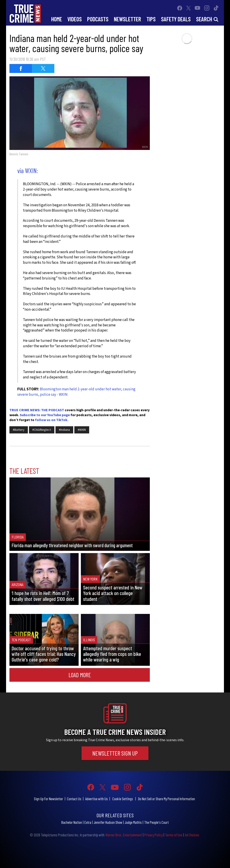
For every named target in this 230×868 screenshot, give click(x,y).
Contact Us (74, 799)
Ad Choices (192, 835)
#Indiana (64, 430)
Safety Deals (176, 19)
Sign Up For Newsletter (49, 799)
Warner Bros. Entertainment (124, 835)
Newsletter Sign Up (115, 753)
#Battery (19, 430)
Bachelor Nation (72, 822)
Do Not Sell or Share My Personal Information (167, 799)
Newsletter (127, 19)
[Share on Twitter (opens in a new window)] (43, 68)
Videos (75, 19)
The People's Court (156, 822)
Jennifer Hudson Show (108, 822)
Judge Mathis (133, 822)
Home (57, 19)
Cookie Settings (123, 799)
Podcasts (98, 19)
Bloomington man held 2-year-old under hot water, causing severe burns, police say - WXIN (76, 392)
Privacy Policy (154, 835)
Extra (88, 822)
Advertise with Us (96, 799)
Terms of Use (174, 835)
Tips (151, 19)
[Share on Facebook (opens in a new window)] (21, 68)
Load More (80, 675)
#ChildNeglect (42, 430)
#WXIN (82, 430)
